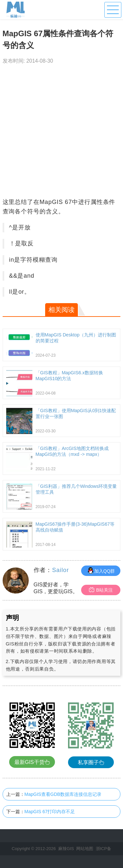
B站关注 (101, 590)
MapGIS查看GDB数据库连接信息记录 (63, 794)
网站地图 (85, 849)
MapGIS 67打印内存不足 (50, 812)
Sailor (60, 570)
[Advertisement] (61, 133)
